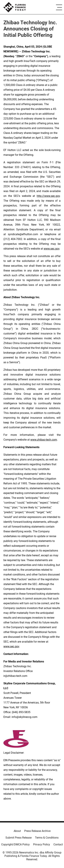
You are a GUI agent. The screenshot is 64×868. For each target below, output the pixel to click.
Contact (58, 844)
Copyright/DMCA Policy (15, 844)
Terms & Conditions (47, 838)
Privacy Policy (42, 844)
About (17, 831)
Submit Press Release (19, 838)
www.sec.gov (11, 646)
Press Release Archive (37, 831)
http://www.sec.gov (48, 196)
